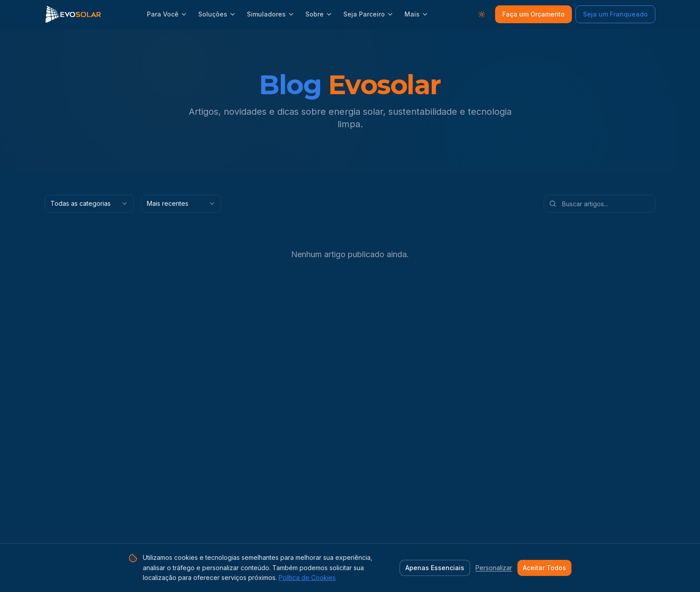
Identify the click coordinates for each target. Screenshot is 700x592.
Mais (417, 14)
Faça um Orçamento (533, 14)
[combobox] (89, 204)
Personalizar (494, 568)
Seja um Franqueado (615, 14)
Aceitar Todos (544, 568)
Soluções (217, 14)
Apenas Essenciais (435, 568)
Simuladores (271, 14)
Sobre (319, 14)
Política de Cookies (307, 577)
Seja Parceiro (369, 14)
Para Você (167, 14)
